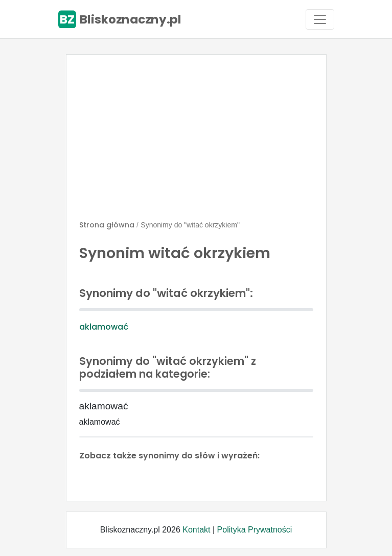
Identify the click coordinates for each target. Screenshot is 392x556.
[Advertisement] (196, 142)
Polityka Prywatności (255, 530)
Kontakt (196, 530)
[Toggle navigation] (320, 19)
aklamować (104, 327)
